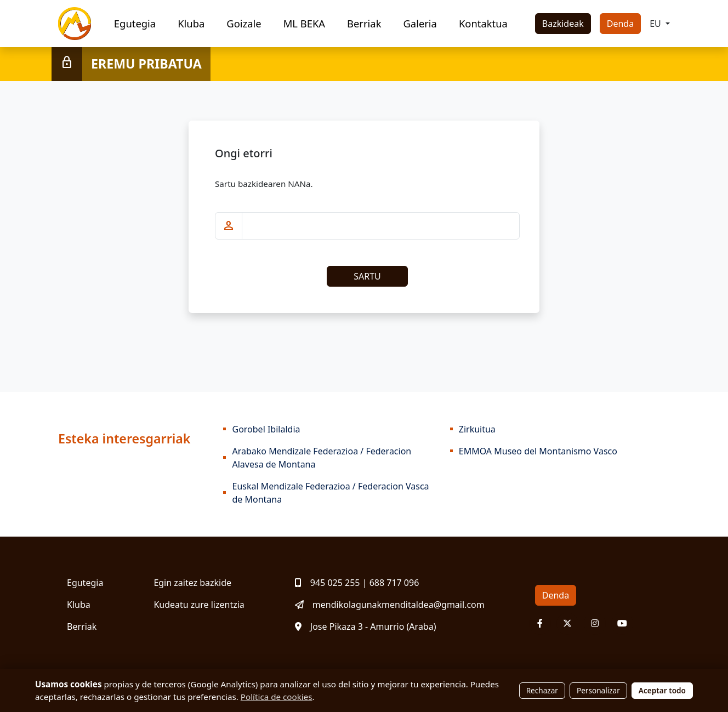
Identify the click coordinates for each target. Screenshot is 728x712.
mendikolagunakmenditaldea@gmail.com (390, 605)
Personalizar (598, 690)
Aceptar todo (662, 690)
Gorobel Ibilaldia (266, 429)
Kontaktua (483, 23)
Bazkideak (563, 24)
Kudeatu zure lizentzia (199, 605)
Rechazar (542, 690)
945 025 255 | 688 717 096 (357, 583)
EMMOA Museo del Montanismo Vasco (538, 451)
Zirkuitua (477, 429)
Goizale (244, 23)
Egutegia (135, 23)
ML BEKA (304, 23)
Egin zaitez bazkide (192, 583)
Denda (620, 24)
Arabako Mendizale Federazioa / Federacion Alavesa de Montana (322, 458)
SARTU (367, 276)
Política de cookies (277, 697)
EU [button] (656, 24)
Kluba (191, 23)
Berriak (364, 23)
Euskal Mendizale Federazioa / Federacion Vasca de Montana (330, 493)
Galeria (420, 23)
